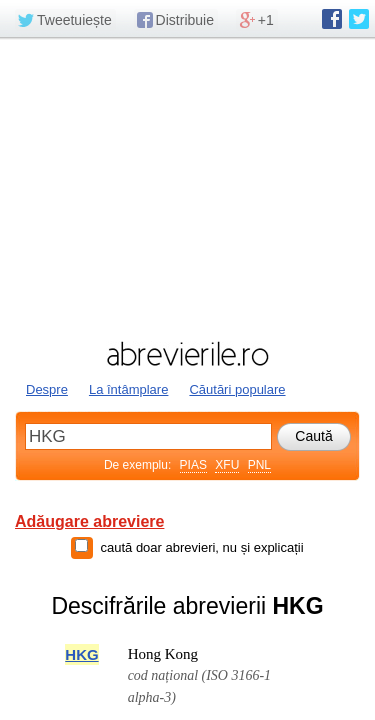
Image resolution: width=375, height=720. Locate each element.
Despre (47, 389)
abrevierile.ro (187, 354)
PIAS (193, 465)
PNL (259, 465)
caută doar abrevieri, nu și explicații (201, 547)
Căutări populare (237, 389)
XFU (227, 465)
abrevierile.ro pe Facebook (332, 19)
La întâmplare (129, 389)
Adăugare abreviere (89, 521)
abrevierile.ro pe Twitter (359, 19)
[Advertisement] (187, 187)
